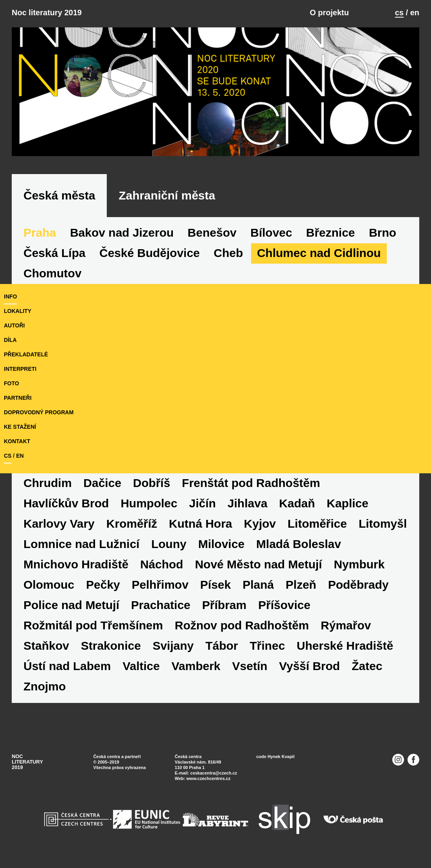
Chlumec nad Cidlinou (319, 253)
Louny (169, 544)
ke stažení (20, 427)
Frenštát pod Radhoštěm (251, 483)
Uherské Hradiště (345, 646)
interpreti (20, 369)
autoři (14, 325)
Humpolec (149, 503)
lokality (18, 311)
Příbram (224, 605)
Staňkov (46, 646)
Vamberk (196, 666)
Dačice (102, 483)
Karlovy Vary (59, 524)
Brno (383, 233)
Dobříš (152, 483)
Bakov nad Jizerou (122, 233)
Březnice (331, 233)
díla (10, 340)
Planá (258, 585)
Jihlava (248, 503)
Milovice (221, 544)
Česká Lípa (54, 253)
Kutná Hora (201, 524)
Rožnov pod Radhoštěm (242, 625)
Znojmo (45, 686)
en (415, 13)
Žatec (367, 666)
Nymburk (359, 564)
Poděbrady (358, 585)
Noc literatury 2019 (47, 13)
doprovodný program (39, 412)
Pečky (103, 585)
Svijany (173, 646)
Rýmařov (346, 625)
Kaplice (347, 503)
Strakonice (111, 646)
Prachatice (161, 605)
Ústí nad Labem (67, 666)
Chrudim (48, 483)
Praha (40, 233)
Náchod (162, 564)
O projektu (329, 13)
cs (399, 13)
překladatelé (26, 354)
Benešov (212, 233)
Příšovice (284, 605)
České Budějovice (150, 253)
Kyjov (260, 524)
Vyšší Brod (310, 666)
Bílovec (271, 233)
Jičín (202, 503)
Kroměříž (132, 524)
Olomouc (49, 585)
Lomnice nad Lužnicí (82, 544)
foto (12, 383)
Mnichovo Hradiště (76, 564)
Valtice (141, 666)
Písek (215, 585)
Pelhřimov (160, 585)
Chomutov (52, 273)
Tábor (222, 646)
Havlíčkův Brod (66, 503)
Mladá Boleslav (299, 544)
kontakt (17, 441)
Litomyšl (383, 524)
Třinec (268, 646)
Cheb (228, 253)
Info (10, 297)
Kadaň (297, 503)
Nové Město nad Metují (258, 564)
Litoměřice (317, 524)
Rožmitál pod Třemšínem (93, 625)
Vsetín (250, 666)
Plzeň (301, 585)
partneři (18, 398)
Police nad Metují (71, 605)
